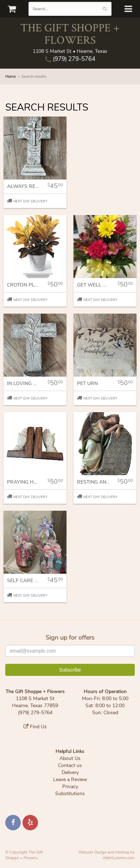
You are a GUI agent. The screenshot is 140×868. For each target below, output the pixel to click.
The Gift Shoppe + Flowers (70, 33)
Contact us (70, 765)
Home (11, 77)
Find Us (35, 727)
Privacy (70, 787)
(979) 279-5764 (70, 59)
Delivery (70, 772)
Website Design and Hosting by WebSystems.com (107, 855)
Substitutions (70, 794)
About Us (70, 758)
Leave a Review (70, 779)
